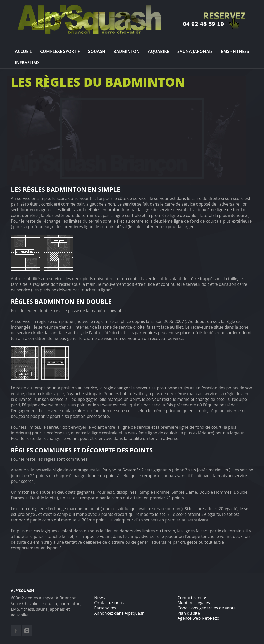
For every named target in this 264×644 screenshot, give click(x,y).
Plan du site (189, 613)
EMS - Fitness (235, 51)
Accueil (23, 51)
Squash (97, 51)
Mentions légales (194, 603)
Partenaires (105, 608)
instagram (27, 631)
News (99, 598)
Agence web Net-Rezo (199, 618)
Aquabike (159, 51)
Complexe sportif (60, 51)
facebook (16, 631)
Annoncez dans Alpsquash (119, 613)
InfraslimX (27, 63)
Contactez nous (109, 603)
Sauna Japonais (195, 51)
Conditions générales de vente (207, 608)
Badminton (127, 51)
